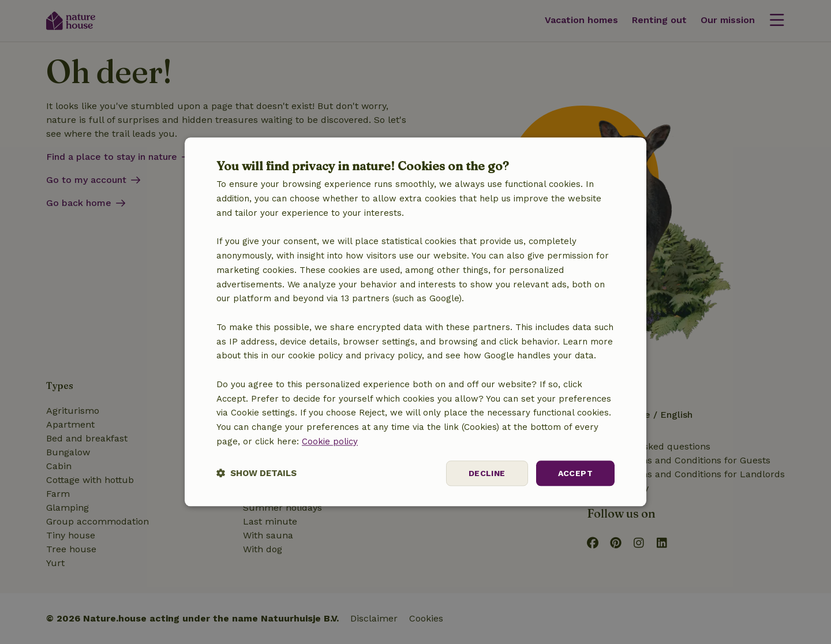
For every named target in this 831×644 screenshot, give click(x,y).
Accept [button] (575, 473)
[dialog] (415, 322)
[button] (257, 473)
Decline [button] (487, 473)
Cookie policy (330, 441)
